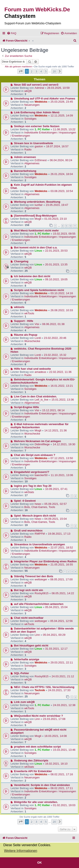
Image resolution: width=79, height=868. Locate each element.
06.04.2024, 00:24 (61, 160)
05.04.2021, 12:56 (61, 621)
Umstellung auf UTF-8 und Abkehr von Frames (45, 99)
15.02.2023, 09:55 (64, 234)
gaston (39, 146)
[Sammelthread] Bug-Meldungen (35, 216)
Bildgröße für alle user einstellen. (36, 802)
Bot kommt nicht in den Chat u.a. (36, 247)
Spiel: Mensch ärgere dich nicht (35, 516)
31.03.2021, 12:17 (56, 649)
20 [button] (54, 71)
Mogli (38, 219)
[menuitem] (12, 33)
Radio (28, 149)
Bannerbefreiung (25, 171)
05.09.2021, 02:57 (56, 504)
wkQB (28, 91)
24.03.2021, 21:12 (63, 676)
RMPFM (40, 534)
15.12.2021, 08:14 (53, 410)
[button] (21, 71)
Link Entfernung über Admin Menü (37, 112)
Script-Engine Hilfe (27, 407)
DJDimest (41, 160)
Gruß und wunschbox (28, 531)
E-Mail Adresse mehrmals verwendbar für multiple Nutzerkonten (39, 426)
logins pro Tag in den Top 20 (33, 486)
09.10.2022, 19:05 (56, 279)
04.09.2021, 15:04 (56, 519)
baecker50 (41, 475)
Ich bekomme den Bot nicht (32, 276)
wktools (19, 307)
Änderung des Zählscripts (31, 760)
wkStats (29, 492)
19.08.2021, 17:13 (59, 534)
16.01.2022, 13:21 (62, 386)
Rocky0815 (42, 593)
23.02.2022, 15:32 (55, 355)
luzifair (39, 205)
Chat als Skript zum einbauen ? (35, 455)
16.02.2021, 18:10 (56, 764)
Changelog (21, 261)
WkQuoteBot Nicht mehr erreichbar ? (39, 716)
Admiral (39, 88)
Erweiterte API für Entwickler (33, 771)
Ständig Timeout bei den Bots (34, 576)
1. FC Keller (42, 129)
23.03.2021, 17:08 (54, 719)
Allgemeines (32, 163)
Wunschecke (32, 341)
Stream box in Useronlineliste (34, 143)
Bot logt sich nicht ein (29, 590)
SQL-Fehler (22, 673)
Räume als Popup (26, 335)
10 (70, 226)
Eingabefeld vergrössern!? (32, 472)
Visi (37, 324)
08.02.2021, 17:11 (62, 788)
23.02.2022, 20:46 (55, 338)
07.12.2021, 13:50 (62, 458)
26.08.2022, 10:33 (62, 310)
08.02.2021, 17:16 (62, 774)
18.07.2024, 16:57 (57, 146)
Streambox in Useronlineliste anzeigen (40, 544)
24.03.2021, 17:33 (59, 690)
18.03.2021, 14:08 (56, 736)
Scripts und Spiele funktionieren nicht (39, 290)
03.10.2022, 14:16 (62, 293)
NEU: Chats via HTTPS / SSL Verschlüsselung (44, 687)
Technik (40, 690)
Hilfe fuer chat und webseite (33, 369)
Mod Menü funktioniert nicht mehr (36, 230)
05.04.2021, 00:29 (54, 635)
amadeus (40, 372)
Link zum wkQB (24, 702)
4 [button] (41, 71)
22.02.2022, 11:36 (60, 372)
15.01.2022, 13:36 (63, 400)
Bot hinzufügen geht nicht (31, 645)
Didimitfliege (42, 444)
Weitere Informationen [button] (21, 851)
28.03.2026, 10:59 (58, 88)
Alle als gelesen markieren (18, 67)
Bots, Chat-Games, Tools (40, 507)
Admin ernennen (25, 157)
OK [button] (40, 863)
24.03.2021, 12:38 (64, 705)
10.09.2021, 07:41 (56, 489)
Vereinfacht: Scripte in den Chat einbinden (42, 785)
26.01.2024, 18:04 (62, 174)
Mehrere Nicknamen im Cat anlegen (38, 441)
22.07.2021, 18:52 (62, 548)
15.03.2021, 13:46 (64, 750)
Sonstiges (30, 119)
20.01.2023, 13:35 (56, 264)
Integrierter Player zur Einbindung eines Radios (46, 561)
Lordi (38, 338)
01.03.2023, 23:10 (56, 219)
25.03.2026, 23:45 (62, 102)
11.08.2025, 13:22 (64, 129)
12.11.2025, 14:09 (62, 116)
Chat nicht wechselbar (29, 618)
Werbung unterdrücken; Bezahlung (37, 202)
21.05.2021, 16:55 (62, 565)
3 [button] (36, 71)
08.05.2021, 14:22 (63, 593)
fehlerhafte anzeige (27, 659)
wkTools (29, 313)
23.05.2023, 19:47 (57, 205)
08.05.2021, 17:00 (61, 579)
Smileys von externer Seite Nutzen (37, 126)
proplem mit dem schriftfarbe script (37, 747)
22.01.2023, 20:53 (56, 251)
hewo (38, 504)
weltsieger (41, 579)
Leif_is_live (41, 400)
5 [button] (46, 71)
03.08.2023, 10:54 (62, 191)
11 (75, 226)
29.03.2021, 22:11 (62, 662)
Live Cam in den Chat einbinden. (36, 396)
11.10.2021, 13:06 (62, 475)
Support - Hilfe (24, 321)
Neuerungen (32, 105)
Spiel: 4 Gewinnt (25, 501)
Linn (37, 635)
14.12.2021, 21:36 (56, 430)
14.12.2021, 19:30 (64, 444)
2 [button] (31, 71)
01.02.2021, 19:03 (64, 805)
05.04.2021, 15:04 (56, 607)
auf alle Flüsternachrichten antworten (39, 604)
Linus (38, 251)
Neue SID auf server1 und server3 (36, 85)
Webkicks (41, 102)
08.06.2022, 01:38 (53, 324)
